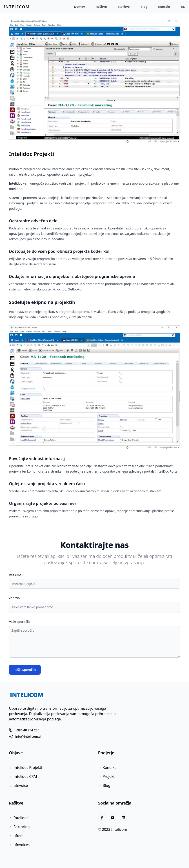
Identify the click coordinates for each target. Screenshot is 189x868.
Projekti (109, 776)
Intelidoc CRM (25, 776)
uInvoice (21, 785)
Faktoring (22, 827)
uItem (19, 836)
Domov (80, 7)
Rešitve (101, 7)
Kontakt (164, 7)
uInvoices (22, 845)
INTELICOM (17, 7)
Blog (144, 7)
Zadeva (14, 598)
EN (183, 7)
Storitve (124, 7)
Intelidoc (16, 183)
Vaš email (16, 575)
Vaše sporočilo (20, 622)
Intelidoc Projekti (32, 154)
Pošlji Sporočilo (25, 670)
